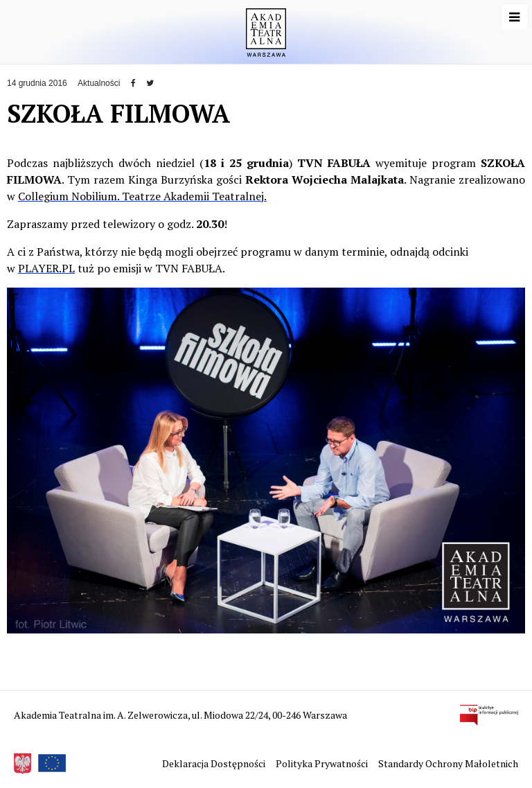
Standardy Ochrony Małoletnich (448, 763)
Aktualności (99, 83)
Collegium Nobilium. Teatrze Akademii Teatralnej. (142, 196)
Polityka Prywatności (323, 763)
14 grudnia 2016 (37, 83)
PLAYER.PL (46, 268)
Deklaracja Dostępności (215, 763)
